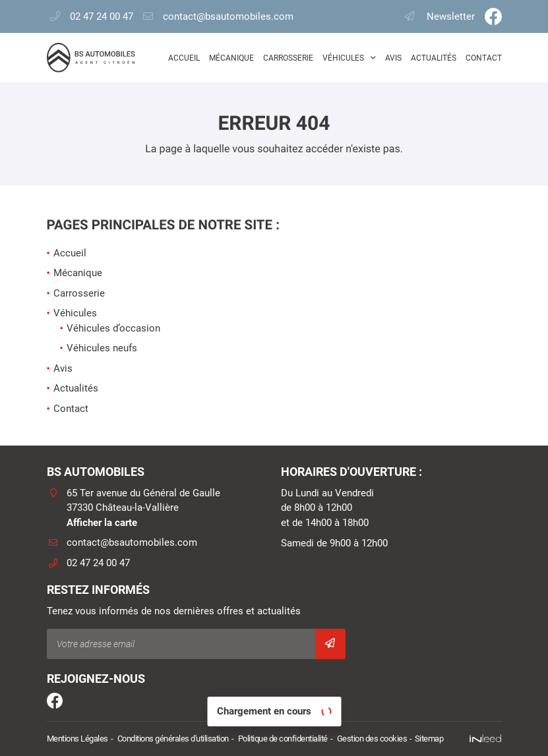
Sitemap (429, 739)
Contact (484, 58)
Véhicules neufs (102, 348)
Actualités (434, 58)
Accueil (184, 58)
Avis (393, 58)
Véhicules (343, 58)
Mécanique (231, 58)
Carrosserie (288, 58)
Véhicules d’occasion (113, 328)
